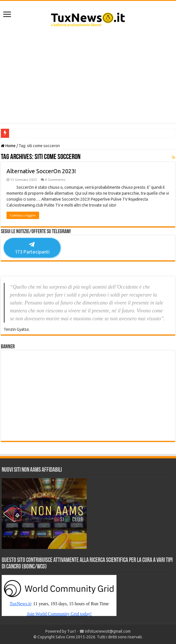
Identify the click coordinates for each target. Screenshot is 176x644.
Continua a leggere (23, 215)
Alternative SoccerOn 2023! (41, 171)
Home (8, 146)
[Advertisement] (88, 78)
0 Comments (55, 180)
